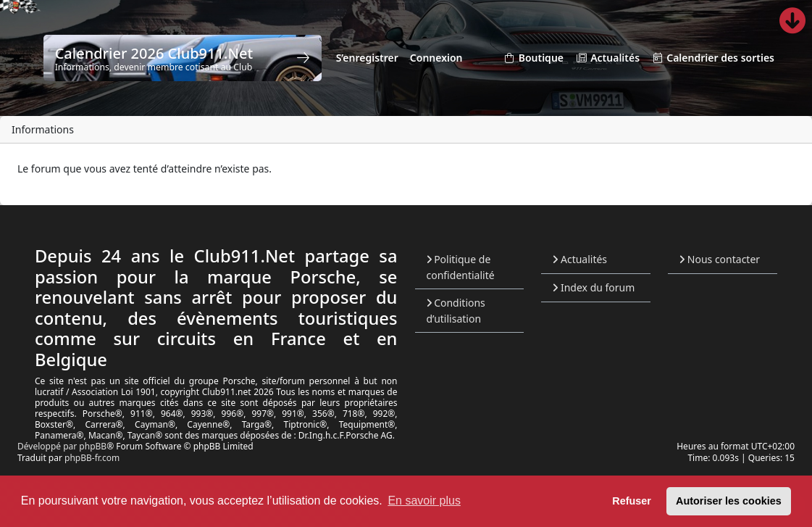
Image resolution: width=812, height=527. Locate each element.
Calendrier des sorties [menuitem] (713, 58)
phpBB (93, 446)
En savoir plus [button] (424, 501)
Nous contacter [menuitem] (720, 259)
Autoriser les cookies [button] (729, 501)
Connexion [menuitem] (436, 58)
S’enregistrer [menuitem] (367, 58)
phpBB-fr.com (92, 458)
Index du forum (594, 287)
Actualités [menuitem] (607, 58)
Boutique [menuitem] (533, 58)
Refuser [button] (632, 501)
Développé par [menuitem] (48, 446)
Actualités (580, 259)
